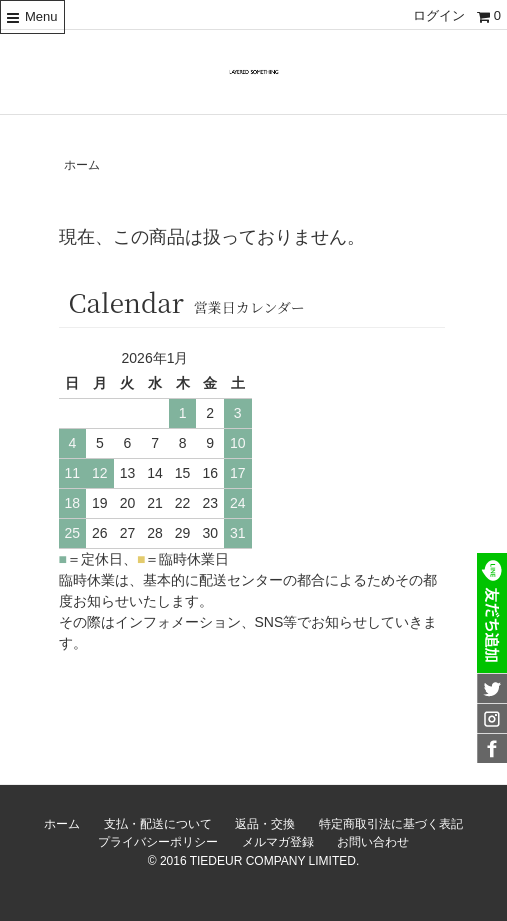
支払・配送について (158, 824)
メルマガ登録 (278, 842)
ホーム (82, 165)
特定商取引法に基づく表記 (391, 824)
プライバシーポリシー (158, 842)
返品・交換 (265, 824)
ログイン (439, 15)
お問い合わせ (373, 842)
